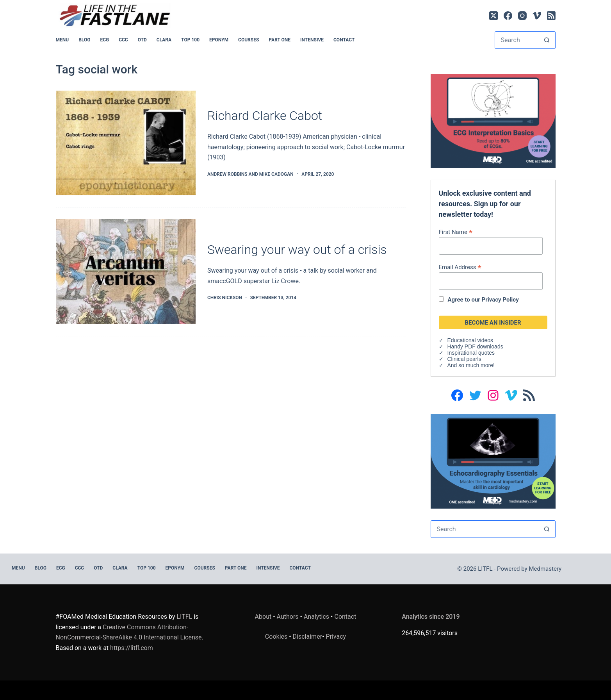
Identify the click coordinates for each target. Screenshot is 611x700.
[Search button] (547, 40)
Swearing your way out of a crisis (297, 250)
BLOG (84, 40)
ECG (104, 40)
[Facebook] (508, 16)
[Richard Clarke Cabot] (126, 143)
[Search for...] (517, 40)
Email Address (460, 267)
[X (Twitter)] (493, 16)
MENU (62, 40)
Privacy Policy (500, 300)
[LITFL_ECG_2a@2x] (493, 121)
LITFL (185, 617)
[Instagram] (522, 16)
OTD (142, 40)
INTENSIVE (312, 40)
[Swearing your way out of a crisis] (126, 272)
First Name (456, 232)
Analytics (316, 617)
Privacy (336, 637)
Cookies (277, 637)
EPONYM (219, 40)
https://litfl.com (132, 648)
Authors (288, 617)
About (263, 617)
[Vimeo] (537, 16)
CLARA (164, 40)
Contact (344, 40)
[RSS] (551, 16)
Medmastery (545, 569)
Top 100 (190, 40)
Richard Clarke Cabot (265, 116)
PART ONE (280, 40)
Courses (248, 40)
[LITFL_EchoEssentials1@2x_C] (493, 461)
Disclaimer (307, 637)
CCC (123, 40)
